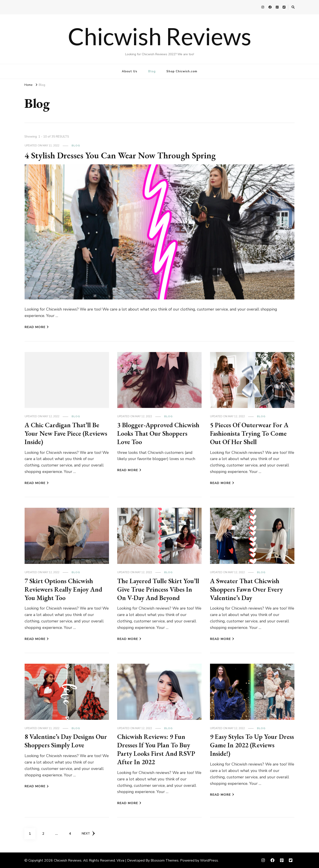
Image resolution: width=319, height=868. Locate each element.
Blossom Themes (165, 860)
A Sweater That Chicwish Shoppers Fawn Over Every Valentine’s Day (247, 589)
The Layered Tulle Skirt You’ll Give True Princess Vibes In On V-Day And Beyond (159, 589)
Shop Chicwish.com (182, 71)
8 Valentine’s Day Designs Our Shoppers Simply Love (66, 741)
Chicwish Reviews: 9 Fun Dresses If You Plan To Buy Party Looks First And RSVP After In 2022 (157, 749)
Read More (37, 327)
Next (89, 833)
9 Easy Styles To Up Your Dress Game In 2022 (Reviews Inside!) (251, 745)
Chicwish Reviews (160, 36)
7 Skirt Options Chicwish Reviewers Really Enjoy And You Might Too (64, 589)
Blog (152, 71)
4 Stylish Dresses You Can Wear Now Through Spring (122, 155)
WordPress (209, 860)
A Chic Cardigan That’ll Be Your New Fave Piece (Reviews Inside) (66, 433)
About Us (130, 71)
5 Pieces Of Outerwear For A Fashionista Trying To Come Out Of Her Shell (250, 433)
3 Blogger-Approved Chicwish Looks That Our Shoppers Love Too (158, 433)
